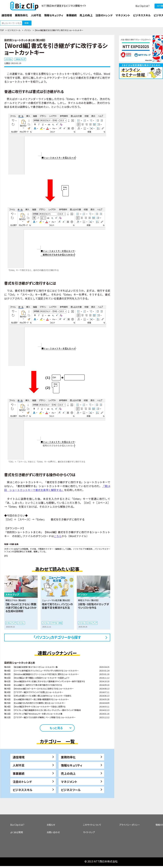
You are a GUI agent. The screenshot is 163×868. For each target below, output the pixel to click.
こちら (58, 536)
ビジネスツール (14, 30)
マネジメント (69, 782)
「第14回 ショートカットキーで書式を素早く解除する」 (57, 488)
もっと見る (56, 728)
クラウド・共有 (56, 623)
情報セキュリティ (72, 765)
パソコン (28, 30)
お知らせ (51, 825)
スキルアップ (20, 59)
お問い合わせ (53, 832)
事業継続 (19, 773)
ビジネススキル (23, 790)
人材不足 (19, 765)
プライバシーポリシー (130, 825)
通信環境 (19, 757)
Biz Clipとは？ (143, 6)
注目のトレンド (22, 782)
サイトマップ (89, 832)
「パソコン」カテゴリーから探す (57, 637)
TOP (2, 30)
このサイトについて (92, 825)
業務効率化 (68, 757)
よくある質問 (17, 832)
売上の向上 (68, 773)
